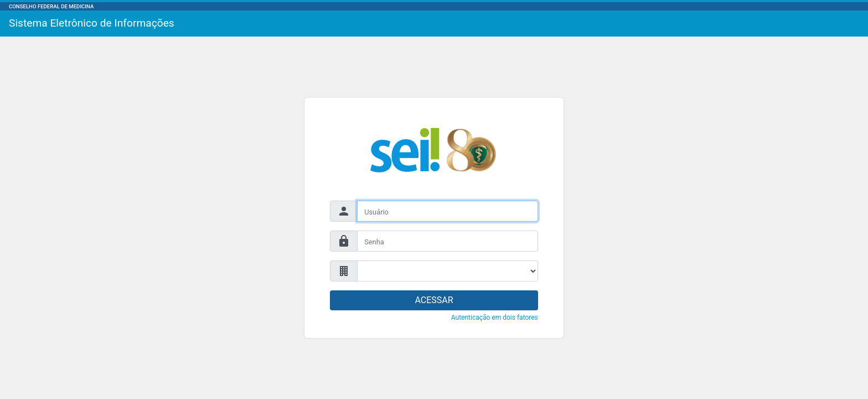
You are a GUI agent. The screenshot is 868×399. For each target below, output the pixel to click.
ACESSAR (434, 300)
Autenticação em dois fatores (495, 318)
